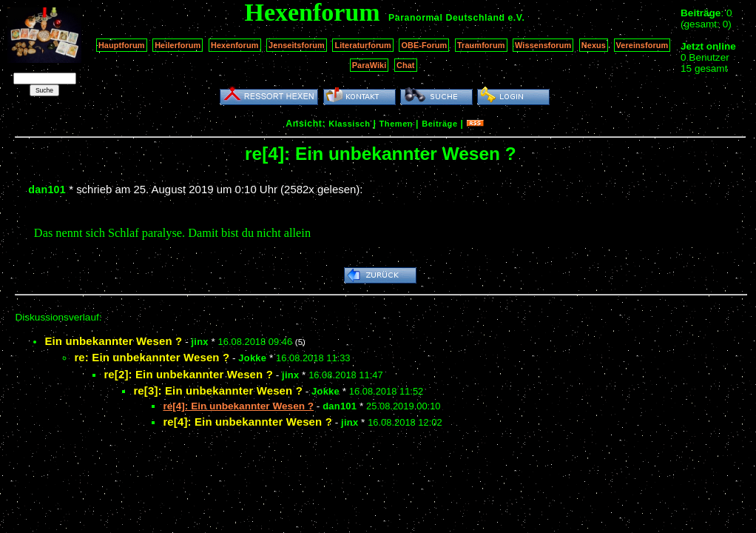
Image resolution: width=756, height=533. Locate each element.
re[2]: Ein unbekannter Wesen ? (188, 374)
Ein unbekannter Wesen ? (113, 341)
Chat (406, 65)
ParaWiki (369, 65)
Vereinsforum (642, 45)
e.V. (516, 18)
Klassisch (349, 124)
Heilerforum (178, 45)
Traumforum (481, 45)
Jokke (252, 358)
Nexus (594, 45)
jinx (199, 342)
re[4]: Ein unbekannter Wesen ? (247, 422)
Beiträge (439, 124)
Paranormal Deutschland (447, 18)
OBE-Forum (424, 45)
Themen (396, 124)
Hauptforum (122, 45)
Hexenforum (235, 45)
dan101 (47, 190)
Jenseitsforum (297, 45)
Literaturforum (362, 45)
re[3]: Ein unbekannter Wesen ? (218, 390)
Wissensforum (543, 45)
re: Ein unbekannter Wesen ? (152, 357)
